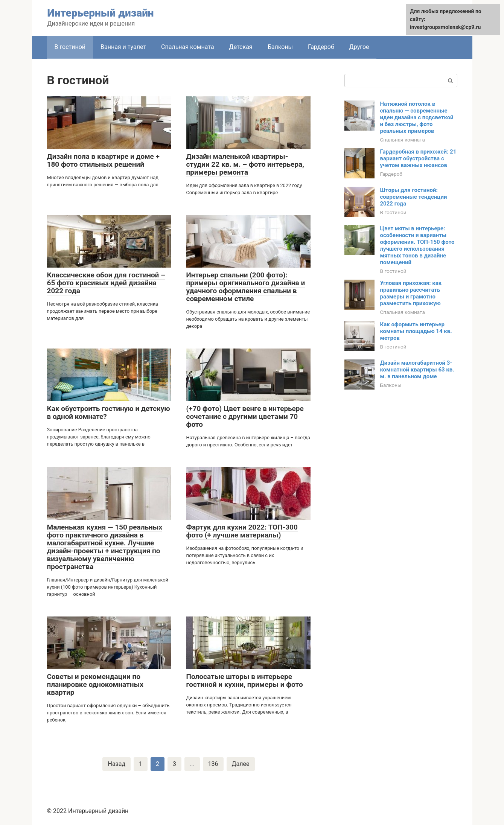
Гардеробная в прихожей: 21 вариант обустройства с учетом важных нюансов (418, 158)
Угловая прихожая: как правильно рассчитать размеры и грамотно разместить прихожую (411, 293)
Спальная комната (188, 47)
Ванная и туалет (123, 47)
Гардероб (321, 47)
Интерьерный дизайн (101, 13)
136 (213, 764)
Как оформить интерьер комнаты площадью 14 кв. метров (416, 331)
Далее (241, 764)
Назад (116, 764)
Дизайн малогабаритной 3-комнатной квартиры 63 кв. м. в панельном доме (417, 370)
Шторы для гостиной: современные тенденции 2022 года (414, 197)
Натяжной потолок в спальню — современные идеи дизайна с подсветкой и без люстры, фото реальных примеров (417, 117)
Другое (359, 47)
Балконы (280, 47)
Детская (241, 47)
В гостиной (70, 47)
